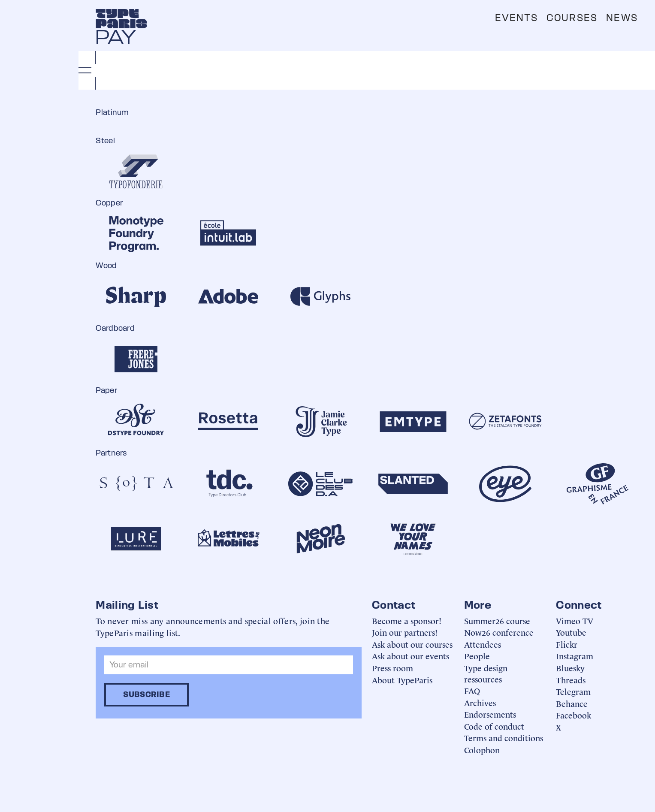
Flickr (567, 644)
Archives (480, 702)
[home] (121, 18)
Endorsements (490, 714)
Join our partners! (405, 632)
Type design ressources (486, 673)
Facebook (574, 715)
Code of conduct (494, 726)
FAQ (472, 690)
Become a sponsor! (407, 620)
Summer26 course (497, 620)
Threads (571, 680)
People (477, 656)
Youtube (571, 632)
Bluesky (570, 668)
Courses (572, 18)
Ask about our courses (412, 644)
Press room (392, 668)
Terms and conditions (504, 738)
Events (516, 18)
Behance (572, 703)
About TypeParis (402, 680)
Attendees (483, 644)
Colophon (482, 750)
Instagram (575, 656)
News (622, 18)
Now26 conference (499, 632)
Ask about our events (411, 656)
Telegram (573, 691)
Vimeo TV (575, 620)
